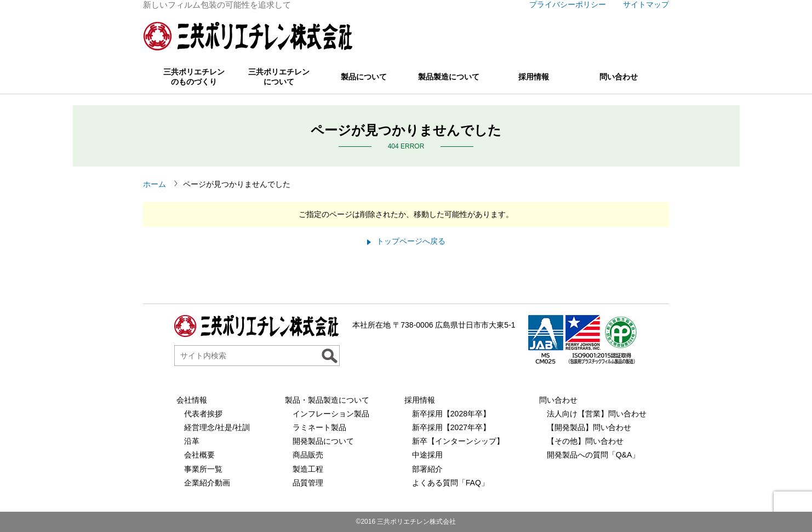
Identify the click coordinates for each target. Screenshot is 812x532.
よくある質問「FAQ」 (450, 483)
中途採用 (427, 455)
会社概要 (199, 455)
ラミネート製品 (319, 427)
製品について (364, 77)
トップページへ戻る (411, 241)
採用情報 (534, 77)
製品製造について (449, 77)
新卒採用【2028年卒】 (451, 414)
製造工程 (308, 469)
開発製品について (323, 441)
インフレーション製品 (331, 414)
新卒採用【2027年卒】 (451, 427)
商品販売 (308, 455)
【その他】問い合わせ (585, 441)
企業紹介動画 (207, 483)
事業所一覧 (203, 469)
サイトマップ (646, 4)
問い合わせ (619, 77)
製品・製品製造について (327, 400)
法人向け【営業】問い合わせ (597, 414)
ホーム (155, 184)
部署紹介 (427, 469)
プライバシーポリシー (568, 4)
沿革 (192, 441)
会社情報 (192, 400)
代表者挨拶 (203, 414)
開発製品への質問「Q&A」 (593, 455)
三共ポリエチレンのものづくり (194, 77)
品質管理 (308, 483)
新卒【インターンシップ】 (458, 441)
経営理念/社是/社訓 (217, 427)
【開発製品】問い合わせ (589, 427)
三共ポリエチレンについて (279, 77)
